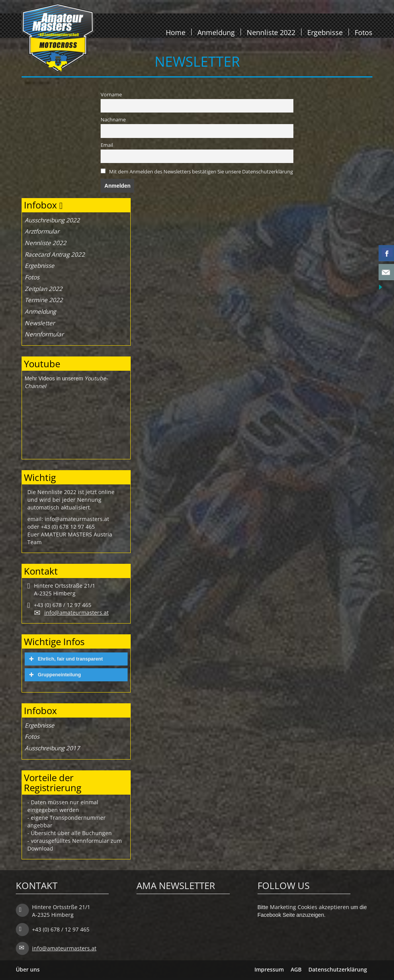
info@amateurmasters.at (77, 613)
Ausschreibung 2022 (52, 220)
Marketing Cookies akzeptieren (310, 907)
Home (176, 32)
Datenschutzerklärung (338, 969)
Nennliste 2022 (271, 32)
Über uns (28, 969)
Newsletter (40, 323)
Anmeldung (216, 32)
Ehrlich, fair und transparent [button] (65, 659)
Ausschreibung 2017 (52, 748)
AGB (296, 969)
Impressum (269, 969)
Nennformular (44, 334)
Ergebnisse (325, 32)
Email (107, 145)
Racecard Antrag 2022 (55, 255)
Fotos (364, 32)
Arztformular (42, 231)
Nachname (113, 120)
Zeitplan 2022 (44, 289)
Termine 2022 (44, 300)
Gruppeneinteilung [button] (54, 675)
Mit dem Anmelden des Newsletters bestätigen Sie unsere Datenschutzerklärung (201, 172)
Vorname (111, 95)
